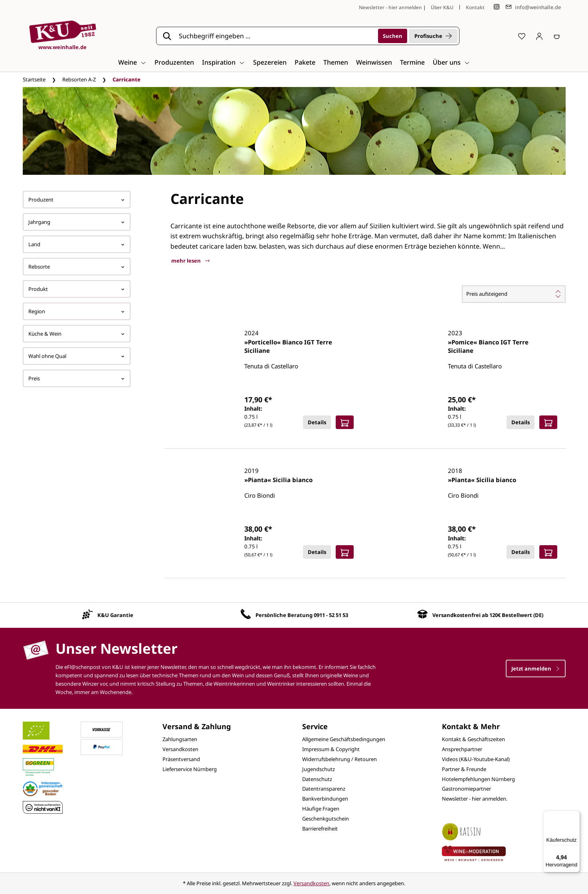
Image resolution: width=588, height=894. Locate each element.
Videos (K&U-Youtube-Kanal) (476, 759)
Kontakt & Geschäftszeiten (473, 739)
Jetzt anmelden (536, 669)
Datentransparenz (324, 789)
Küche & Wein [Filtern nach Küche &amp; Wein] (77, 334)
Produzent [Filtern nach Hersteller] (77, 200)
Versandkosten (180, 749)
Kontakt (475, 7)
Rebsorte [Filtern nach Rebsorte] (77, 267)
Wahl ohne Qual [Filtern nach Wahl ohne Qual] (77, 356)
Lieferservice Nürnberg (190, 769)
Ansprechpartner (462, 749)
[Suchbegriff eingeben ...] (276, 36)
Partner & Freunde (464, 769)
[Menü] (575, 815)
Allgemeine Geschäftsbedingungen (344, 739)
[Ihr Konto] (539, 36)
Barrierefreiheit (320, 829)
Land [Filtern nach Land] (77, 244)
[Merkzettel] (522, 36)
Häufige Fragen (321, 809)
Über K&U (442, 7)
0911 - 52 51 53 (331, 615)
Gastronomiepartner (466, 789)
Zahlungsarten (180, 739)
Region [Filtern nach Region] (77, 311)
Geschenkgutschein (326, 819)
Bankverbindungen (325, 799)
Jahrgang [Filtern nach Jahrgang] (77, 222)
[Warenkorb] (557, 36)
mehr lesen (190, 261)
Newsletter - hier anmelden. (475, 799)
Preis (77, 378)
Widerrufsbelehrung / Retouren (340, 759)
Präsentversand (181, 759)
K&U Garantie (115, 615)
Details (317, 422)
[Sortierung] (514, 294)
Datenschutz (317, 779)
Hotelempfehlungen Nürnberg (478, 779)
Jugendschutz (319, 769)
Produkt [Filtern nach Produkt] (77, 289)
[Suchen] (393, 36)
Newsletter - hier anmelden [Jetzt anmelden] (390, 7)
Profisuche (433, 36)
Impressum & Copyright (331, 749)
